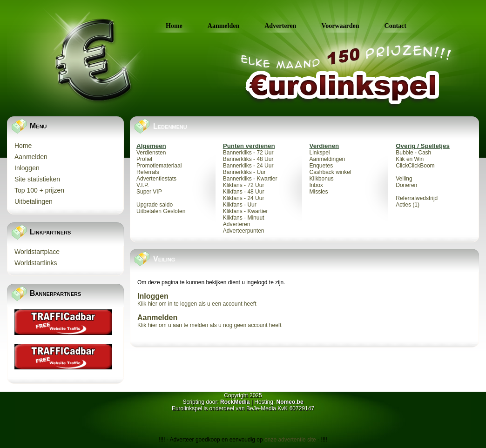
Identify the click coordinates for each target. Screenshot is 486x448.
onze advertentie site (291, 440)
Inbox (316, 185)
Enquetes (321, 166)
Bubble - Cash (413, 153)
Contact (395, 26)
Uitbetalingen (34, 201)
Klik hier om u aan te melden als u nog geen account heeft (209, 325)
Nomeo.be (290, 402)
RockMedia (235, 402)
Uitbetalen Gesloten (161, 211)
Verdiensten (151, 153)
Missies (319, 192)
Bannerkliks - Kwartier (250, 179)
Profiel (144, 159)
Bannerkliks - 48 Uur (248, 159)
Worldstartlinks (36, 263)
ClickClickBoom (415, 166)
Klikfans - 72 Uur (244, 185)
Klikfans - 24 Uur (244, 198)
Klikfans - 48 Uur (244, 192)
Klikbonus (322, 179)
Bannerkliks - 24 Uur (248, 166)
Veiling (404, 179)
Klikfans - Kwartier (246, 211)
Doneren (406, 185)
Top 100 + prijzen (39, 190)
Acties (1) (408, 205)
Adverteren (280, 26)
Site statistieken (37, 179)
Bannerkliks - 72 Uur (248, 153)
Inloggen (27, 168)
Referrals (148, 172)
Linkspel (320, 153)
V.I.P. (143, 185)
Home (174, 26)
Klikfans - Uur (240, 205)
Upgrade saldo (155, 205)
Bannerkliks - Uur (244, 172)
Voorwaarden (340, 26)
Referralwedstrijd (417, 198)
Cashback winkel (331, 172)
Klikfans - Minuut (244, 218)
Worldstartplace (37, 252)
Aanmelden (223, 26)
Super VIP (149, 192)
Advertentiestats (156, 179)
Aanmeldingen (327, 159)
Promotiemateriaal (159, 166)
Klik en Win (410, 159)
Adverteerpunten (244, 231)
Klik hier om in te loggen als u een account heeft (197, 304)
